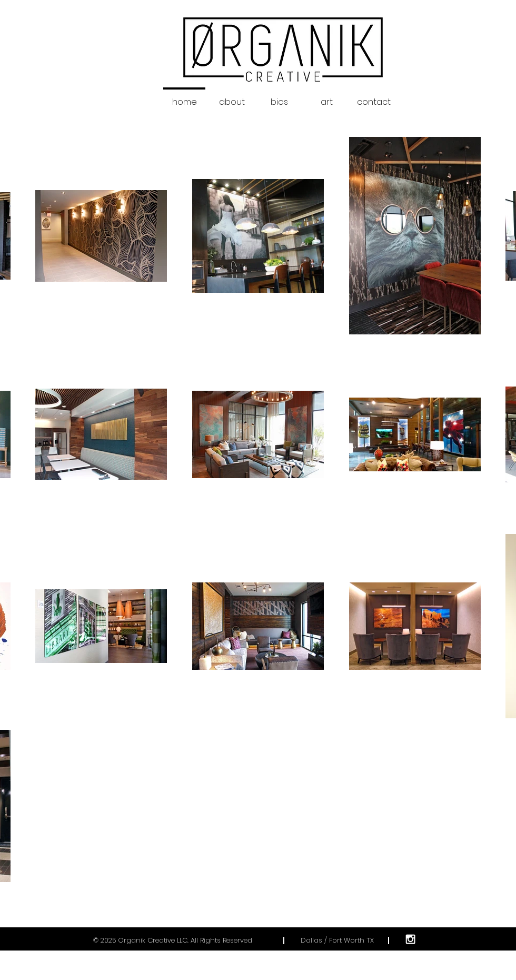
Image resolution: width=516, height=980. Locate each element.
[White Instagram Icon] (410, 939)
